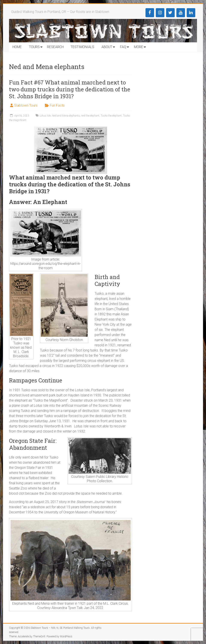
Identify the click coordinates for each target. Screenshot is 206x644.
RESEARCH (55, 47)
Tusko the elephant (111, 116)
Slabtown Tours (26, 105)
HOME (17, 47)
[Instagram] (160, 13)
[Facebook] (150, 13)
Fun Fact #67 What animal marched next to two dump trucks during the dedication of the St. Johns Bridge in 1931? (70, 89)
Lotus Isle (45, 116)
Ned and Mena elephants (66, 116)
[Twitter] (170, 13)
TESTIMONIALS (82, 47)
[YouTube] (181, 13)
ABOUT (107, 47)
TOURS (34, 47)
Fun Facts (57, 105)
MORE (139, 47)
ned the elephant (90, 116)
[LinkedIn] (191, 13)
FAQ (123, 47)
